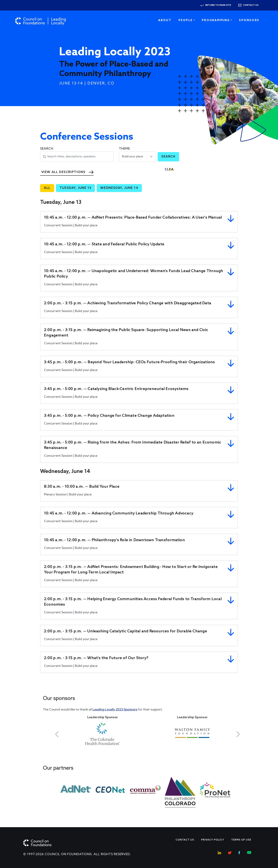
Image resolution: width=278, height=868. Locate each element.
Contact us (251, 5)
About (165, 20)
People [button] (186, 20)
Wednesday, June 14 (119, 188)
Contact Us (185, 840)
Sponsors (249, 20)
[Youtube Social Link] (249, 852)
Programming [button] (216, 20)
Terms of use (241, 840)
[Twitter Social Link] (230, 852)
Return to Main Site (218, 5)
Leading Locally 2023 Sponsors (115, 710)
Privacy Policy (213, 840)
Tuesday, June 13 (75, 188)
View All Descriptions (63, 172)
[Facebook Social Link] (239, 852)
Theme (124, 149)
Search (47, 149)
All (47, 188)
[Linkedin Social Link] (219, 852)
